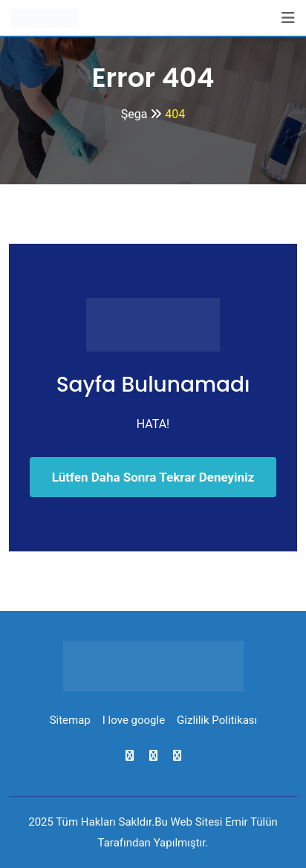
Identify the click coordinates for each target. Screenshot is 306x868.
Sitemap (70, 720)
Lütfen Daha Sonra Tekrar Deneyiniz (153, 477)
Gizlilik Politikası (217, 720)
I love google (134, 720)
